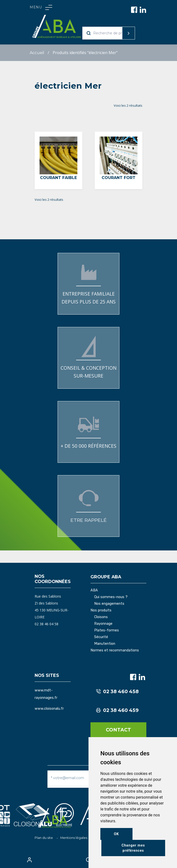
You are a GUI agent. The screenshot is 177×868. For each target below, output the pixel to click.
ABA (94, 590)
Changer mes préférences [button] (133, 848)
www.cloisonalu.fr (49, 709)
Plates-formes (107, 630)
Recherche (119, 33)
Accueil (37, 53)
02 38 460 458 (117, 691)
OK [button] (117, 834)
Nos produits (101, 610)
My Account (30, 860)
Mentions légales (74, 838)
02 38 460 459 (117, 710)
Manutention (105, 644)
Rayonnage (103, 624)
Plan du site (44, 838)
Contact (118, 730)
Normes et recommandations (115, 650)
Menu (41, 7)
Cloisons (101, 617)
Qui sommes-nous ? (111, 597)
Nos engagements (109, 604)
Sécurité (101, 637)
